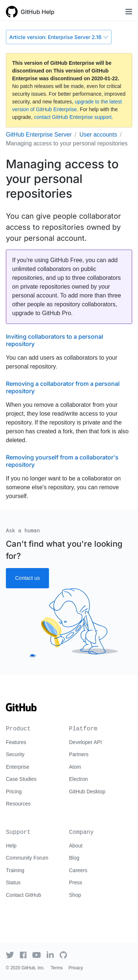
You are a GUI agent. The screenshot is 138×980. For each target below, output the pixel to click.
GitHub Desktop (87, 792)
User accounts (98, 135)
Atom (75, 767)
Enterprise (18, 767)
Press (76, 882)
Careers (78, 870)
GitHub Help (38, 12)
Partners (79, 754)
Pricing (14, 792)
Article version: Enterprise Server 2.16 (59, 37)
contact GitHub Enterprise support (73, 117)
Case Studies (21, 779)
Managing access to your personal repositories (67, 143)
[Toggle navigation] (129, 12)
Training (15, 870)
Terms (57, 968)
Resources (18, 804)
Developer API (86, 742)
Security (15, 754)
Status (13, 882)
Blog (74, 858)
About (76, 846)
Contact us (27, 578)
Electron (79, 779)
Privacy (76, 968)
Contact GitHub (24, 895)
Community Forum (27, 858)
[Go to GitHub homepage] (21, 710)
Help (11, 846)
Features (16, 742)
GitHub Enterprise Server (39, 135)
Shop (75, 895)
